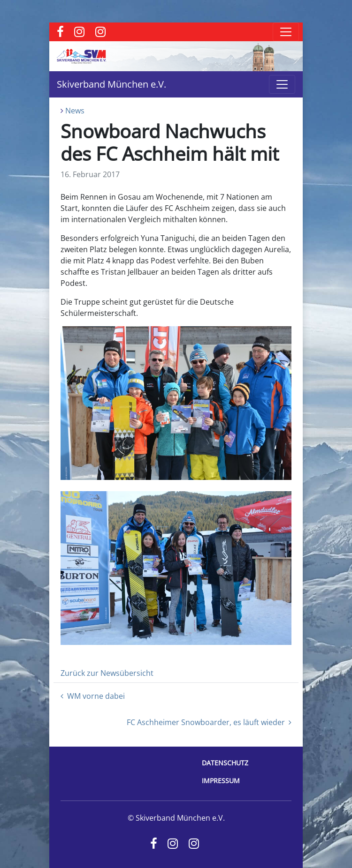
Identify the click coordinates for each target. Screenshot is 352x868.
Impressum (221, 781)
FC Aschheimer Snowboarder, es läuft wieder (209, 722)
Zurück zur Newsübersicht (107, 673)
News (75, 111)
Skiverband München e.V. (111, 84)
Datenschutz (225, 763)
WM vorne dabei (93, 696)
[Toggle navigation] (286, 32)
